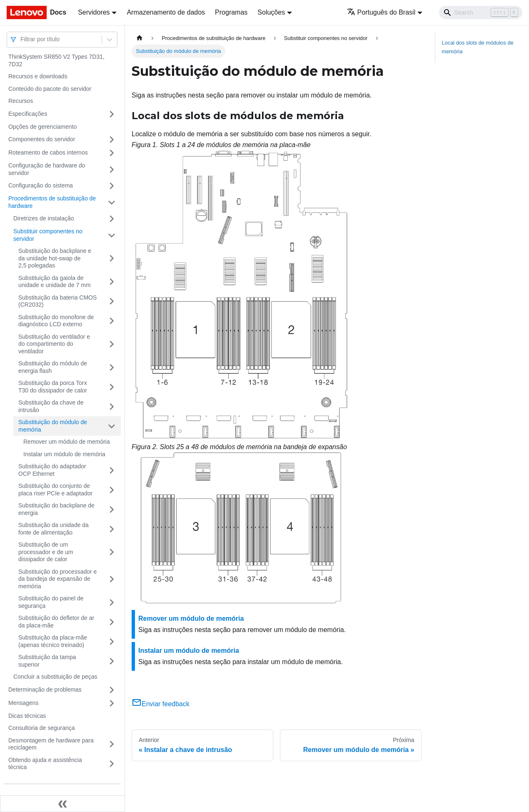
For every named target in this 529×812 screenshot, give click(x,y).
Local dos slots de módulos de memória (478, 47)
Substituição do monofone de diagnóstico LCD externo (56, 321)
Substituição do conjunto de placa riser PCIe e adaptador (55, 490)
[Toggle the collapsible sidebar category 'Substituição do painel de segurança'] (112, 602)
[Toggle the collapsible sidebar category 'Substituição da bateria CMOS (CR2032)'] (112, 301)
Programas (231, 12)
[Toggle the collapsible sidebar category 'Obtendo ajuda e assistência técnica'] (112, 764)
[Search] (481, 12)
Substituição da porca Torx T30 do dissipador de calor (53, 387)
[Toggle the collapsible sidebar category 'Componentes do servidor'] (112, 140)
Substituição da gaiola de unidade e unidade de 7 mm (55, 282)
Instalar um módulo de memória (64, 454)
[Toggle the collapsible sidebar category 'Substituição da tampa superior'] (112, 661)
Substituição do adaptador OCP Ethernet (52, 470)
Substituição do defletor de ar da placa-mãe (56, 622)
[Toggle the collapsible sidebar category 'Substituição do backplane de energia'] (112, 509)
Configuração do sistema (41, 185)
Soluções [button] (271, 12)
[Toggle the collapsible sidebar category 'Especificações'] (112, 114)
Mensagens (23, 703)
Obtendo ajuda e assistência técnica (45, 764)
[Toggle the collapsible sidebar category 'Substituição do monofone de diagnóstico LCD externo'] (112, 321)
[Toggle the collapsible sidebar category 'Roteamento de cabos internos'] (112, 153)
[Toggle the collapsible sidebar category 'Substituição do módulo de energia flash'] (112, 367)
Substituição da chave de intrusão (51, 406)
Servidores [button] (94, 12)
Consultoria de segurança (42, 728)
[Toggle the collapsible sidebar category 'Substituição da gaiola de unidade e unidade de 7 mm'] (112, 282)
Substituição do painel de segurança (51, 602)
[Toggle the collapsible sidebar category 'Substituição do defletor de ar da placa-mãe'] (112, 622)
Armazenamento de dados (166, 12)
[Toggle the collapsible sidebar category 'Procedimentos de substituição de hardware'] (112, 202)
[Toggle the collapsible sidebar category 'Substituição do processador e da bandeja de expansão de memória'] (112, 579)
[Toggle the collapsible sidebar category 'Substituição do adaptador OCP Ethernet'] (112, 470)
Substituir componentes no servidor (48, 235)
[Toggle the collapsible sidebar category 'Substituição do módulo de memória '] (112, 426)
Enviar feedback (161, 704)
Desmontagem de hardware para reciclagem (51, 744)
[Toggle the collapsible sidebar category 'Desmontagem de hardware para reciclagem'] (112, 744)
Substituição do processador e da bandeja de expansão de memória (57, 579)
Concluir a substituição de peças (55, 677)
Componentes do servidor (42, 139)
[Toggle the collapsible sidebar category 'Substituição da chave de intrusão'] (112, 406)
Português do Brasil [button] (381, 12)
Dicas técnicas (27, 716)
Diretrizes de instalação (44, 218)
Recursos (21, 101)
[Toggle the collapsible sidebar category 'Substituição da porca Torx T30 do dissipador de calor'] (112, 387)
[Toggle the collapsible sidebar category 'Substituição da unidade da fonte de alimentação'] (112, 529)
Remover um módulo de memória (67, 442)
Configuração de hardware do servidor (47, 169)
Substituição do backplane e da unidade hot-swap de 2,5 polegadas (55, 258)
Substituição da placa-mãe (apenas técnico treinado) (53, 641)
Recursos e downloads (38, 76)
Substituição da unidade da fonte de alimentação (54, 529)
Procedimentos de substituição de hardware (52, 202)
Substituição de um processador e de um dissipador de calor (46, 552)
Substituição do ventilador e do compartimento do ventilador (54, 344)
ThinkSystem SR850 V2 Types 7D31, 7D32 (56, 60)
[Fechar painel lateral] (62, 804)
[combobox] (21, 39)
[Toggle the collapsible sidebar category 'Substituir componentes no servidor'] (112, 235)
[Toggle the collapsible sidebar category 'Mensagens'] (112, 703)
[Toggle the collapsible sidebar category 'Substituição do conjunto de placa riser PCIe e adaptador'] (112, 490)
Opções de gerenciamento (42, 127)
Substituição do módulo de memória (53, 426)
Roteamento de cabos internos (48, 152)
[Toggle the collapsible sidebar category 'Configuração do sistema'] (112, 186)
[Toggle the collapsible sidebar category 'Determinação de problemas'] (112, 690)
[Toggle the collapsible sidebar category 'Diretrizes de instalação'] (112, 219)
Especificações (28, 114)
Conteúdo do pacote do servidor (50, 89)
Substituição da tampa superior (47, 661)
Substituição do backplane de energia (56, 509)
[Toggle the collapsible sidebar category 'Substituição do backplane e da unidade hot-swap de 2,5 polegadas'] (112, 259)
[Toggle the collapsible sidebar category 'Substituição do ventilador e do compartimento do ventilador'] (112, 344)
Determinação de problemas (45, 690)
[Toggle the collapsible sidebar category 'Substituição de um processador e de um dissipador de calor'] (112, 552)
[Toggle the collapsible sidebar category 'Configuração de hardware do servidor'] (112, 169)
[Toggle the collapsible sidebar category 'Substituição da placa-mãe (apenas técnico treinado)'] (112, 641)
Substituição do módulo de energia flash (53, 367)
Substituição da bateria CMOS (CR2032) (57, 301)
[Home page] (140, 38)
